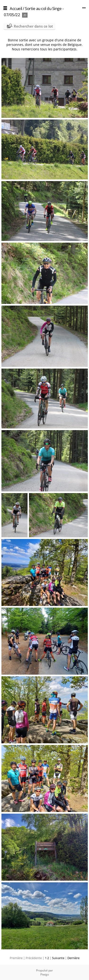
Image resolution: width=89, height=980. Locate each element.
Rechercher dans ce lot (33, 26)
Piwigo (45, 974)
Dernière (73, 958)
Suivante (58, 958)
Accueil (16, 8)
